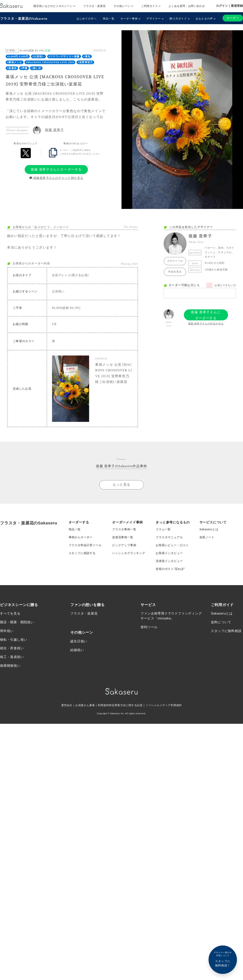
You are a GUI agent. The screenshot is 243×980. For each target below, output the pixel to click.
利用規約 (102, 708)
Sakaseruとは (209, 531)
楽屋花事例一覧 (123, 539)
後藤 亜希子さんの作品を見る (206, 324)
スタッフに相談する (82, 555)
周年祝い (7, 634)
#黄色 (87, 56)
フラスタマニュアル (169, 539)
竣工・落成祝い (12, 660)
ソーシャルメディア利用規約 (166, 708)
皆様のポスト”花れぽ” (170, 571)
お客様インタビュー (169, 555)
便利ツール (149, 630)
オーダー (233, 18)
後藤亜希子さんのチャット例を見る (56, 178)
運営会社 (63, 708)
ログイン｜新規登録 (230, 6)
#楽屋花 (12, 68)
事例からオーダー (81, 539)
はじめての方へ (86, 19)
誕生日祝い (79, 644)
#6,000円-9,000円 (18, 56)
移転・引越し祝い (14, 642)
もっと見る (122, 486)
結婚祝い (77, 653)
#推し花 (36, 68)
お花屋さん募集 (83, 708)
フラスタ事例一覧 (124, 531)
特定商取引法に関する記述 (126, 708)
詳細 (48, 50)
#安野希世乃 (85, 62)
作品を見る (175, 272)
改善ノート (207, 539)
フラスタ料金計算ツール (85, 547)
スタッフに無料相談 (226, 634)
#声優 (24, 68)
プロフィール (175, 261)
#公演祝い (38, 56)
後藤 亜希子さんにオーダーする (56, 169)
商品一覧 (108, 19)
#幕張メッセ (14, 62)
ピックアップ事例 (124, 547)
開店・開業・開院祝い (17, 625)
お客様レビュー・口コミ (172, 547)
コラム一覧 (163, 531)
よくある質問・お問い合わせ (187, 6)
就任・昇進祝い (12, 651)
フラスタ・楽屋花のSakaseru (24, 18)
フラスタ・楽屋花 (94, 6)
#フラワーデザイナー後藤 (64, 56)
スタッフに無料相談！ (223, 959)
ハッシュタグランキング (129, 555)
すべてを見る (10, 616)
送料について (221, 625)
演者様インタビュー (169, 563)
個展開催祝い (10, 669)
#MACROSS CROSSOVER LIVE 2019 (50, 62)
